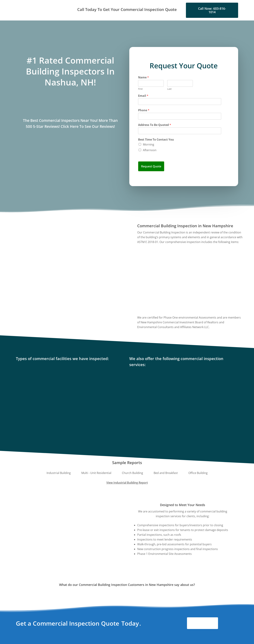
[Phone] (165, 116)
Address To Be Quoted (155, 125)
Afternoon (150, 150)
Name (143, 77)
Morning (149, 144)
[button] (212, 10)
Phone (144, 110)
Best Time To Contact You (156, 140)
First (140, 89)
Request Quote (151, 166)
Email (143, 96)
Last (169, 89)
